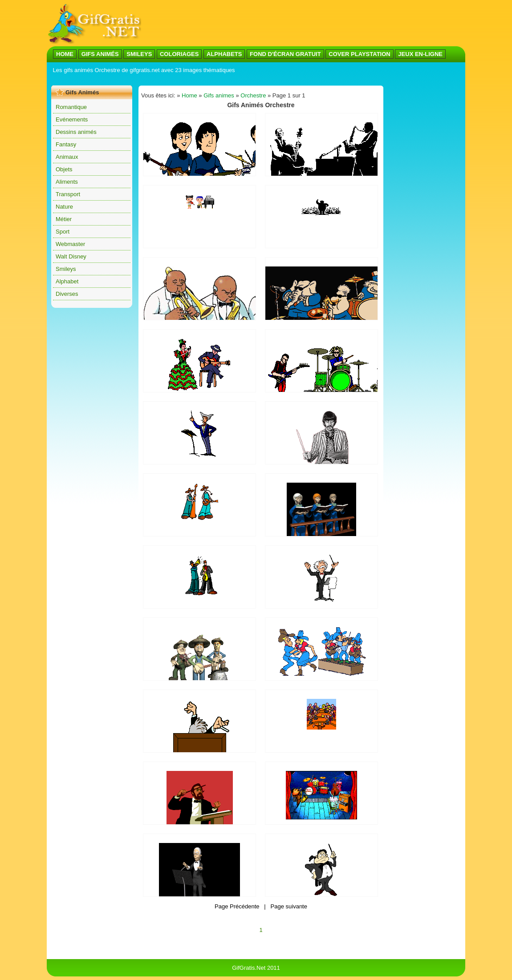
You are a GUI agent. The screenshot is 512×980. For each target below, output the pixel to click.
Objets (64, 169)
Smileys (66, 269)
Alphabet (67, 281)
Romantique (71, 107)
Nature (64, 207)
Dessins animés (76, 132)
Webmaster (70, 244)
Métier (64, 219)
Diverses (67, 294)
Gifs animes (219, 95)
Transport (68, 194)
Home (189, 95)
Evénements (72, 119)
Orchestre (253, 95)
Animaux (67, 157)
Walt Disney (71, 256)
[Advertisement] (303, 24)
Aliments (67, 182)
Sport (63, 232)
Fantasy (66, 144)
